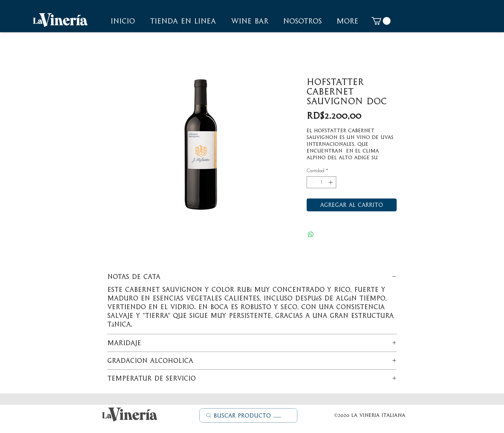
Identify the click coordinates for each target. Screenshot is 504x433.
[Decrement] (312, 182)
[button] (302, 21)
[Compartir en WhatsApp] (311, 235)
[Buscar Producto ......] (249, 416)
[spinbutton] (321, 182)
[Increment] (331, 182)
